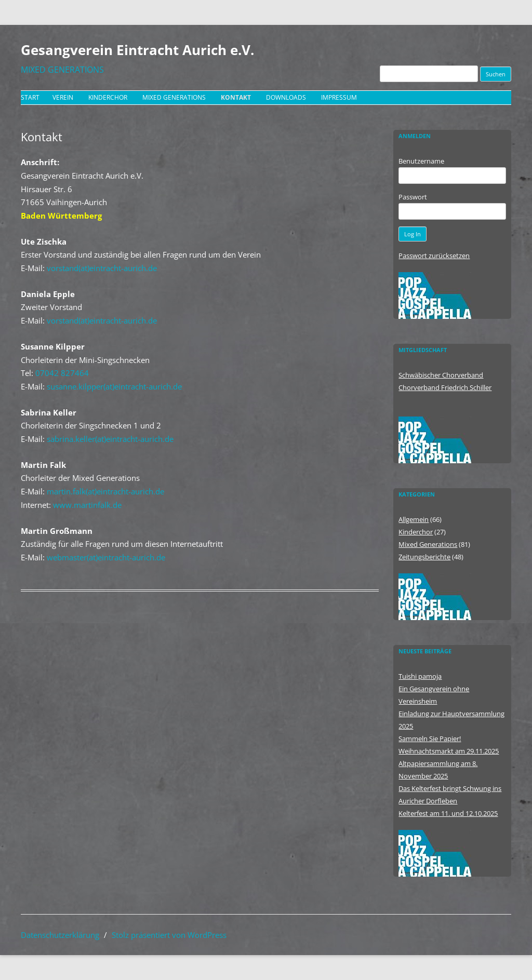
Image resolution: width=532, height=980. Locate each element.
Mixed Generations (174, 97)
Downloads (286, 97)
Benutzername (421, 161)
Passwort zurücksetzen (434, 256)
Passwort (413, 197)
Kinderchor (108, 97)
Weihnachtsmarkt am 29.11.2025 (449, 751)
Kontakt (236, 97)
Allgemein (414, 519)
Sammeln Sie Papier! (430, 739)
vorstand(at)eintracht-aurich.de (102, 268)
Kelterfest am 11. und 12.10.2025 (448, 813)
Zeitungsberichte (424, 557)
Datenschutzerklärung (60, 935)
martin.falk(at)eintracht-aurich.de (105, 491)
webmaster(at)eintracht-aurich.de (106, 557)
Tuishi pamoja (420, 676)
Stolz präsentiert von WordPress (169, 935)
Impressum (339, 97)
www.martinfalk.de (87, 505)
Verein (63, 97)
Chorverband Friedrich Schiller (445, 387)
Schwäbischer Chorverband (441, 375)
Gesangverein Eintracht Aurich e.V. (137, 50)
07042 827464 (62, 373)
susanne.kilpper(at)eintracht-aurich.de (114, 386)
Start (30, 97)
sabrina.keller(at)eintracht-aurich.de (110, 439)
